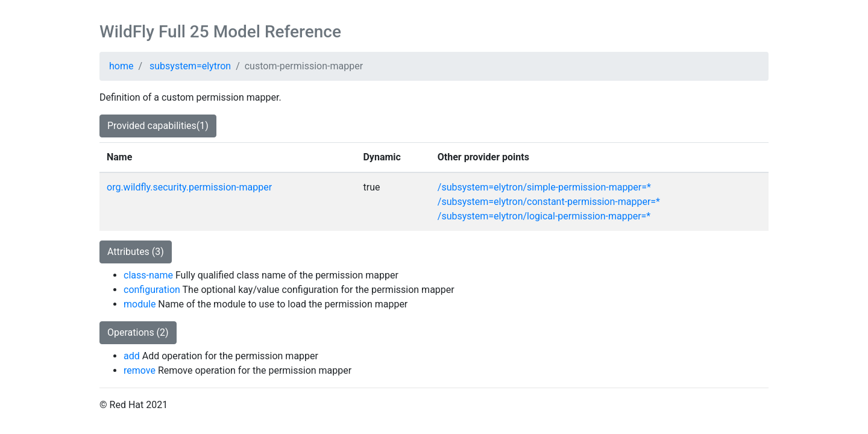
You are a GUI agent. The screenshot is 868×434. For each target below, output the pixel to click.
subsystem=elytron (190, 66)
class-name (148, 275)
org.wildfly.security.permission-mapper (189, 187)
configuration (152, 290)
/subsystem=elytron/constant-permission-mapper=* (549, 202)
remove (140, 370)
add (132, 356)
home (121, 66)
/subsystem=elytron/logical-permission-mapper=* (544, 216)
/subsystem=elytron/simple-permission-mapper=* (544, 187)
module (140, 304)
